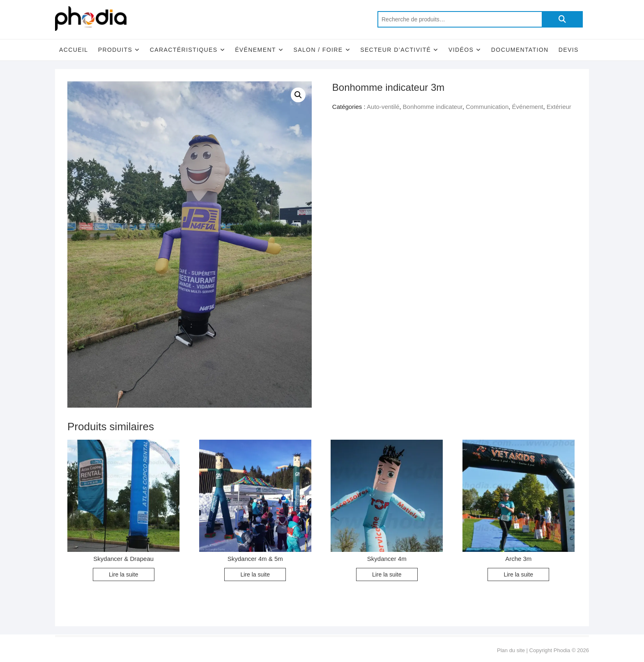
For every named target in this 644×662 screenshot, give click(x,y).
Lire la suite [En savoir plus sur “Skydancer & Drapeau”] (124, 574)
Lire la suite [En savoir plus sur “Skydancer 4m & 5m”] (255, 574)
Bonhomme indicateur (433, 107)
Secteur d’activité (396, 50)
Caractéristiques (184, 50)
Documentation (520, 50)
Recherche (562, 19)
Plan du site (511, 650)
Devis (569, 50)
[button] (298, 95)
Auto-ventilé (383, 107)
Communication (487, 107)
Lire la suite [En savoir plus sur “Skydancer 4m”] (387, 574)
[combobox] (460, 19)
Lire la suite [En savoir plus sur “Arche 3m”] (518, 574)
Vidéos (461, 50)
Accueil (74, 50)
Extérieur (559, 107)
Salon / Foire (318, 50)
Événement (255, 50)
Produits (115, 50)
